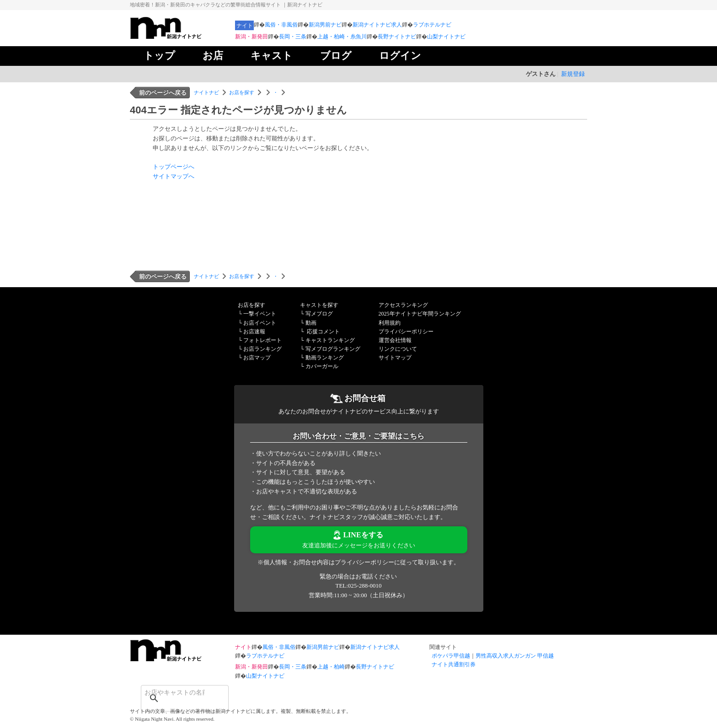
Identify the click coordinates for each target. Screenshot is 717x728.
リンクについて (398, 349)
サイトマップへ (174, 176)
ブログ (336, 56)
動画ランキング (325, 358)
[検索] (173, 692)
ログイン (400, 56)
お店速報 (254, 332)
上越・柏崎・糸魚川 (342, 37)
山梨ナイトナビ (446, 37)
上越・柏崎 (331, 667)
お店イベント (260, 323)
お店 (213, 56)
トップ (159, 56)
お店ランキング (262, 349)
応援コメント (323, 332)
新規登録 (573, 74)
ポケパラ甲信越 (451, 656)
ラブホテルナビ (432, 25)
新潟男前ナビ (325, 25)
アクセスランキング (403, 305)
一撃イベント (260, 314)
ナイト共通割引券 (454, 664)
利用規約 (390, 323)
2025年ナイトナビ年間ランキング (420, 314)
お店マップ (257, 358)
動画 (311, 323)
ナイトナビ (206, 92)
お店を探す (242, 92)
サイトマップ (395, 358)
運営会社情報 (395, 340)
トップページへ (174, 167)
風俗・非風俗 (281, 25)
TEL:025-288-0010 (358, 586)
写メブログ (319, 314)
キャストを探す (319, 305)
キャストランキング (330, 340)
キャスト (272, 56)
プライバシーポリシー (406, 332)
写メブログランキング (333, 349)
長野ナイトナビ (397, 37)
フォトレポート (262, 340)
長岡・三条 (293, 37)
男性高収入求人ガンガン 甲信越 (515, 656)
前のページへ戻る (163, 93)
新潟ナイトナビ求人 (377, 25)
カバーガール (322, 366)
